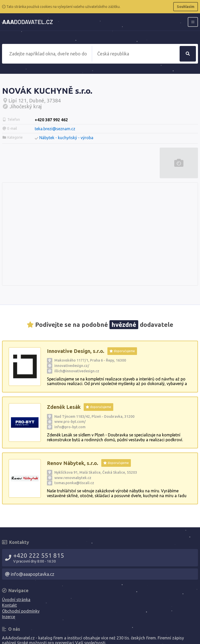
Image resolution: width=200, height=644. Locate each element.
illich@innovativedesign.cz (77, 371)
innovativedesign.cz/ (72, 366)
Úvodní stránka (16, 600)
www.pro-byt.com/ (70, 422)
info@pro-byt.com (70, 427)
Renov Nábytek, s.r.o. (73, 463)
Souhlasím (186, 7)
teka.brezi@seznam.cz (55, 129)
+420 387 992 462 (51, 120)
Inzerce (9, 617)
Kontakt (9, 605)
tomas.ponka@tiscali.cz (74, 483)
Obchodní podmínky (21, 611)
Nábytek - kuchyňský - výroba (66, 138)
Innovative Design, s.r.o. (76, 351)
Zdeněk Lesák (64, 407)
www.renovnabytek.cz (73, 478)
